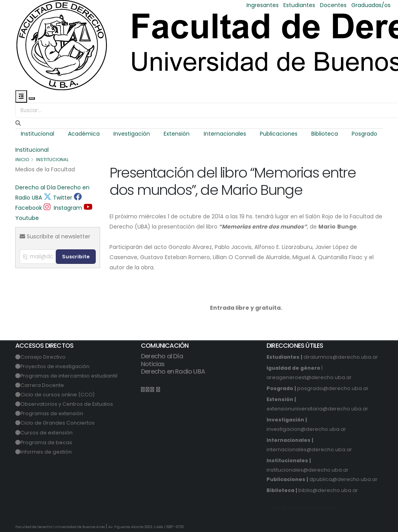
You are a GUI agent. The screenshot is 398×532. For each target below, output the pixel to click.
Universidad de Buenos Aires (80, 527)
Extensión (177, 134)
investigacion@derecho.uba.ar (306, 429)
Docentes (333, 5)
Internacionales (225, 134)
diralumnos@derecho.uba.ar (341, 357)
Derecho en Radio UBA (173, 371)
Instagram (63, 208)
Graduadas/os (371, 5)
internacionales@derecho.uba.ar (309, 449)
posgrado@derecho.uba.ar (333, 388)
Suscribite (76, 257)
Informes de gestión (46, 452)
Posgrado (364, 134)
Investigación (132, 134)
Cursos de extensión (47, 433)
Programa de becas (46, 442)
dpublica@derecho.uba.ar (343, 479)
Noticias (153, 364)
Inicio (22, 160)
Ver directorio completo (303, 507)
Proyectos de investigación (55, 366)
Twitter (58, 198)
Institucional (37, 134)
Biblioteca (325, 134)
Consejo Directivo (43, 357)
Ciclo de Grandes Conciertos (58, 423)
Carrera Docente (42, 385)
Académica (84, 134)
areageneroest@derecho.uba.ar (309, 377)
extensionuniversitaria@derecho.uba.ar (317, 409)
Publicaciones (279, 134)
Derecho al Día (36, 187)
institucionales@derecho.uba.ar (308, 470)
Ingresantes (263, 5)
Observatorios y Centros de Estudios (67, 404)
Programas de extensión (52, 413)
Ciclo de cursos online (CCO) (58, 395)
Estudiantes (299, 5)
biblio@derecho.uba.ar (328, 490)
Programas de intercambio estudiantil (69, 376)
